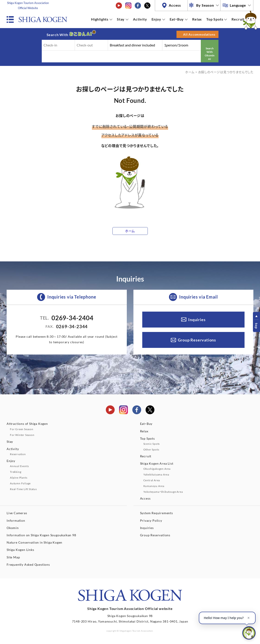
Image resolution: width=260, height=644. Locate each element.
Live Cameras (17, 513)
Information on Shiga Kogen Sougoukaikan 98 (41, 535)
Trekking (16, 472)
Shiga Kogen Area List (157, 463)
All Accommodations (199, 34)
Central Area (152, 480)
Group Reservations (197, 340)
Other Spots (151, 449)
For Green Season (22, 429)
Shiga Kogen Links (20, 550)
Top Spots (215, 19)
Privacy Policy (151, 520)
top (257, 326)
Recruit (238, 19)
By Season (205, 5)
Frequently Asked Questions (28, 564)
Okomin (13, 528)
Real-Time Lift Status (23, 489)
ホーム (190, 72)
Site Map (13, 557)
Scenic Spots (152, 444)
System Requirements (157, 513)
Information (16, 520)
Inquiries (197, 320)
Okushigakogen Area (157, 469)
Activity (140, 19)
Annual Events (19, 466)
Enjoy (156, 19)
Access (175, 5)
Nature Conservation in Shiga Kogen (34, 542)
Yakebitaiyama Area (156, 474)
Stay (121, 19)
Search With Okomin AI (210, 54)
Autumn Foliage (20, 483)
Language (238, 5)
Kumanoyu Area (154, 486)
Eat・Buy (177, 19)
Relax (197, 19)
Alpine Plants (19, 478)
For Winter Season (22, 435)
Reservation (18, 454)
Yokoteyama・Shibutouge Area (163, 492)
